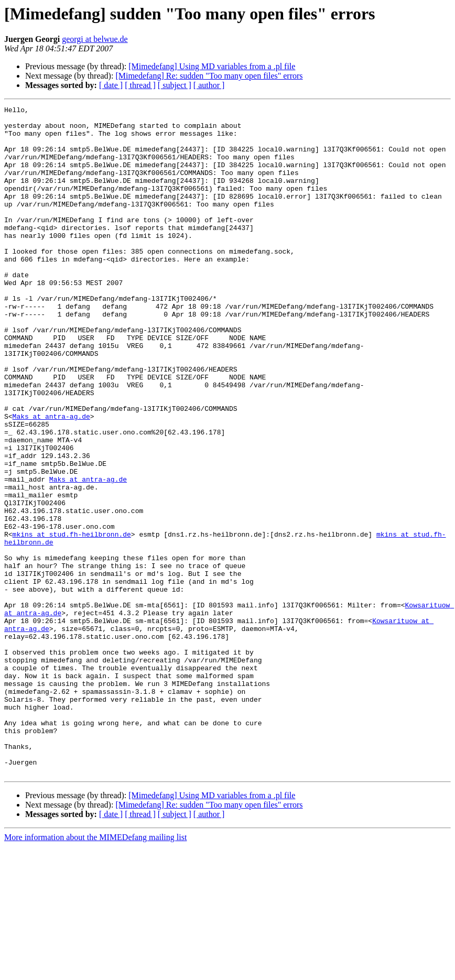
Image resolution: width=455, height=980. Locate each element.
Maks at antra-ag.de (51, 479)
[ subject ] (175, 85)
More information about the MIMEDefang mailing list (95, 971)
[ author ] (209, 85)
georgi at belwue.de (95, 39)
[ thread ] (140, 85)
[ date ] (111, 85)
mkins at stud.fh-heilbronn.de (72, 620)
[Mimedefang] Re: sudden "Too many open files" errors (209, 76)
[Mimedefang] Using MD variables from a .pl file (212, 66)
